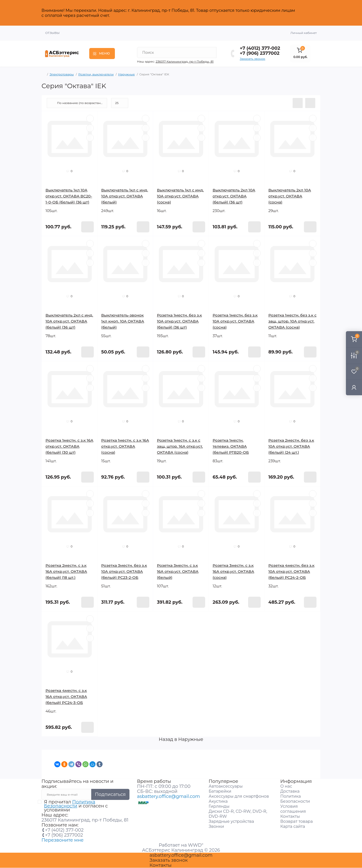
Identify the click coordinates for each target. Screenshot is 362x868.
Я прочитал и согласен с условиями (76, 806)
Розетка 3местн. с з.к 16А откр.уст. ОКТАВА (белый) (178, 571)
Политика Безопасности (70, 804)
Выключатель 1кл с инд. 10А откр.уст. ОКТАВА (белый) (125, 196)
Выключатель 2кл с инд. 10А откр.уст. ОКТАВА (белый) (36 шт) (69, 321)
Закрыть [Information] (310, 13)
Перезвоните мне (62, 840)
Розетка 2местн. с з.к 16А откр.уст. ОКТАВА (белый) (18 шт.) (66, 571)
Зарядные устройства (231, 821)
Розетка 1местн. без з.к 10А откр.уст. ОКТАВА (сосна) (235, 321)
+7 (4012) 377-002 (260, 48)
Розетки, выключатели (96, 74)
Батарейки (220, 791)
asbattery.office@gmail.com (168, 796)
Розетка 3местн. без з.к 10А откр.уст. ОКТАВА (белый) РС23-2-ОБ (124, 571)
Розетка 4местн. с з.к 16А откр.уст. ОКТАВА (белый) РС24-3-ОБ (66, 697)
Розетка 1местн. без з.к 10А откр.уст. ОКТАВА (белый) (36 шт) (179, 321)
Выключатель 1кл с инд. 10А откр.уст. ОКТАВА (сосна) (180, 196)
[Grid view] (310, 103)
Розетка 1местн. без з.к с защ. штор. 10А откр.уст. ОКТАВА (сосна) (292, 321)
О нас (286, 786)
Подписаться (110, 794)
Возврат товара (297, 821)
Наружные (126, 74)
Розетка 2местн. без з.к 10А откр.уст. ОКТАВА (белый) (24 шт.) (291, 446)
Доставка (290, 791)
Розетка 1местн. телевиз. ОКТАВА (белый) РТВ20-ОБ (231, 446)
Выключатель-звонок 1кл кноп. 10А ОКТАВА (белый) (123, 321)
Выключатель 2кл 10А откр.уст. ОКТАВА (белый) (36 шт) (234, 196)
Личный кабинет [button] (304, 33)
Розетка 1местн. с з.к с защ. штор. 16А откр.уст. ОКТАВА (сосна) (180, 446)
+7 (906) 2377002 (260, 53)
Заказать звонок (253, 59)
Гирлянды (219, 806)
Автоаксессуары (226, 786)
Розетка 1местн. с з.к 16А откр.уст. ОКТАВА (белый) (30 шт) (69, 446)
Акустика (218, 801)
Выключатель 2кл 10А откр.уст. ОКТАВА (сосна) (290, 196)
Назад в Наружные (181, 739)
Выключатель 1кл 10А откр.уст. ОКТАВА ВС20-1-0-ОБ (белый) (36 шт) (69, 196)
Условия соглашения (293, 809)
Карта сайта (293, 826)
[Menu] (102, 54)
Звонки (216, 826)
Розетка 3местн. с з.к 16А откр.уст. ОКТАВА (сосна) (233, 571)
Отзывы (52, 33)
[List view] (298, 103)
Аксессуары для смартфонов (239, 796)
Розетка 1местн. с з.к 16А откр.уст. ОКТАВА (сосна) (125, 446)
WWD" (196, 845)
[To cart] (87, 227)
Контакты (290, 816)
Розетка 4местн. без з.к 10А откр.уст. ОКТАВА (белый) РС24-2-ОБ (291, 571)
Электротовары (62, 74)
